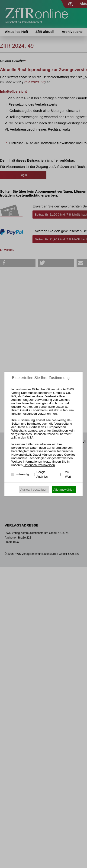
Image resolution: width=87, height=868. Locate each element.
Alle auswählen (64, 490)
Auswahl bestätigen (34, 490)
